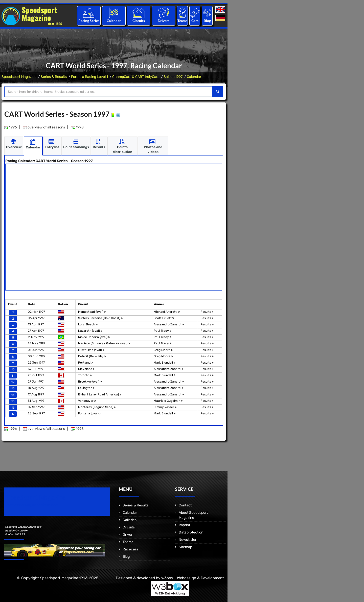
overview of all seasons (44, 127)
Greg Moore (163, 350)
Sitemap (185, 547)
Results (207, 311)
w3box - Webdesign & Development (193, 578)
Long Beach (88, 324)
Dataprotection (191, 532)
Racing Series (89, 21)
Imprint (184, 525)
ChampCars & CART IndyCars (136, 77)
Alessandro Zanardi (169, 324)
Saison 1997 (173, 77)
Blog (207, 21)
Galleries (130, 520)
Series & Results (54, 77)
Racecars (130, 549)
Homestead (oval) (92, 311)
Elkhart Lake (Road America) (100, 394)
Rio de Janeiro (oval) (94, 337)
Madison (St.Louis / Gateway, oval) (104, 343)
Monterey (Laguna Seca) (97, 407)
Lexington (86, 388)
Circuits (139, 21)
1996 (10, 127)
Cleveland (86, 369)
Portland (86, 362)
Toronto (85, 375)
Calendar (114, 21)
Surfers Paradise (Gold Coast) (100, 318)
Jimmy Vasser (165, 407)
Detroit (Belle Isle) (92, 356)
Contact (185, 505)
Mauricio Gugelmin (168, 400)
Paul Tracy (163, 331)
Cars (195, 21)
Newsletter (188, 540)
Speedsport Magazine (19, 77)
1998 (77, 127)
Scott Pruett (164, 318)
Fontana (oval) (90, 413)
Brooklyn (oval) (90, 382)
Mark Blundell (165, 362)
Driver (128, 535)
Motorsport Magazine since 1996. (33, 505)
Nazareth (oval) (90, 331)
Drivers (164, 21)
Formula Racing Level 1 (89, 77)
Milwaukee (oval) (91, 350)
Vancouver (87, 400)
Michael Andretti (167, 311)
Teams (182, 21)
